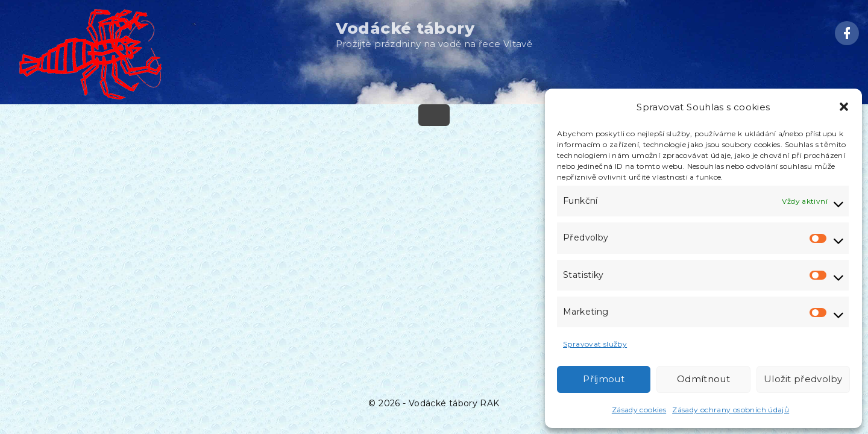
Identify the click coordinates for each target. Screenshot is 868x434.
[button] (844, 107)
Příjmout (603, 379)
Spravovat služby (595, 344)
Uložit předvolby (803, 379)
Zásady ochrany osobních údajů (731, 410)
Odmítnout (703, 379)
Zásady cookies (639, 410)
